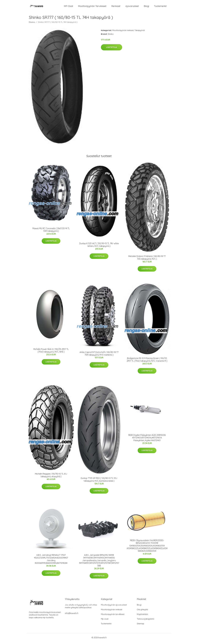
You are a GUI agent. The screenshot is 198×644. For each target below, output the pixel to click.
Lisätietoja (112, 49)
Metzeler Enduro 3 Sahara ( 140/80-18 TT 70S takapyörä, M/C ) (147, 260)
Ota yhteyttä (142, 612)
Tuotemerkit (160, 7)
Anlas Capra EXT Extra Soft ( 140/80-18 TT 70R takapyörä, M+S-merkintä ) (99, 356)
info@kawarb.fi (72, 615)
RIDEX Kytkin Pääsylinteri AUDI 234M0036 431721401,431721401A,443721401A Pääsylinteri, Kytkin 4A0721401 (147, 440)
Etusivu (32, 24)
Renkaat (116, 7)
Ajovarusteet (132, 7)
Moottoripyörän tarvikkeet (92, 7)
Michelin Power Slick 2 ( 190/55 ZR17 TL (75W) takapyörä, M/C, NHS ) (51, 353)
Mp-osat (105, 621)
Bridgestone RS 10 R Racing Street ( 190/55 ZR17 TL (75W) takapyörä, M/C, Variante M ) (147, 362)
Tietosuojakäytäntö (146, 621)
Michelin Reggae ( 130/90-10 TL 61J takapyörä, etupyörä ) (51, 477)
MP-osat (68, 7)
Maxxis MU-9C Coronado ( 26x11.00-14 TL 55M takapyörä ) (51, 232)
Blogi (146, 7)
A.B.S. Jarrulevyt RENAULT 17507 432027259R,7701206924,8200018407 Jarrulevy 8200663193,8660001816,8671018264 (51, 561)
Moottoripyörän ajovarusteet (114, 607)
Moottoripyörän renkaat (123, 32)
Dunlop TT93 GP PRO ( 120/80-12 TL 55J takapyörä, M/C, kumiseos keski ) (99, 482)
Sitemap (140, 626)
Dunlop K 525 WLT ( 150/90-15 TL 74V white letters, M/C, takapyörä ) (99, 247)
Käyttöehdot (142, 616)
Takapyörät (140, 32)
